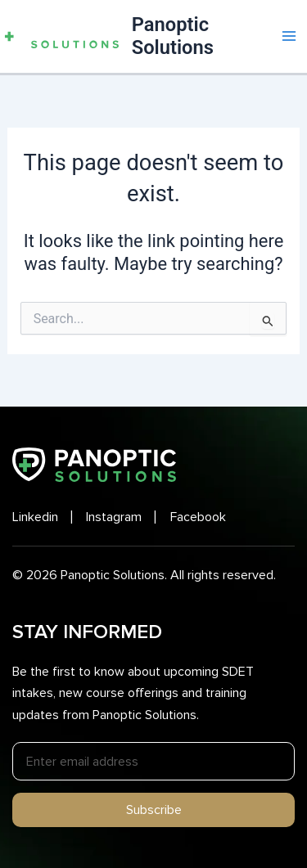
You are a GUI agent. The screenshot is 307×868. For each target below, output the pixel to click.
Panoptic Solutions (173, 36)
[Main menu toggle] (289, 36)
